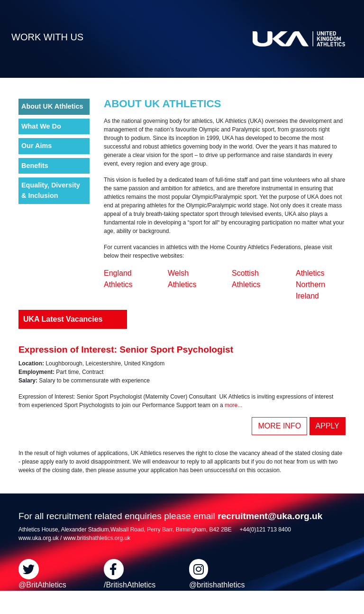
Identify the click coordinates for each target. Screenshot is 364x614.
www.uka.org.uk (39, 538)
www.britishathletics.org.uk (97, 538)
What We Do (41, 126)
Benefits (35, 166)
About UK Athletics (52, 106)
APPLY (328, 426)
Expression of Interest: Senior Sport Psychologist (126, 349)
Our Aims (36, 146)
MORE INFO (279, 426)
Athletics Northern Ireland (310, 284)
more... (233, 405)
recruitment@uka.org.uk (270, 516)
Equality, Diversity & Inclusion (51, 190)
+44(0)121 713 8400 (265, 530)
